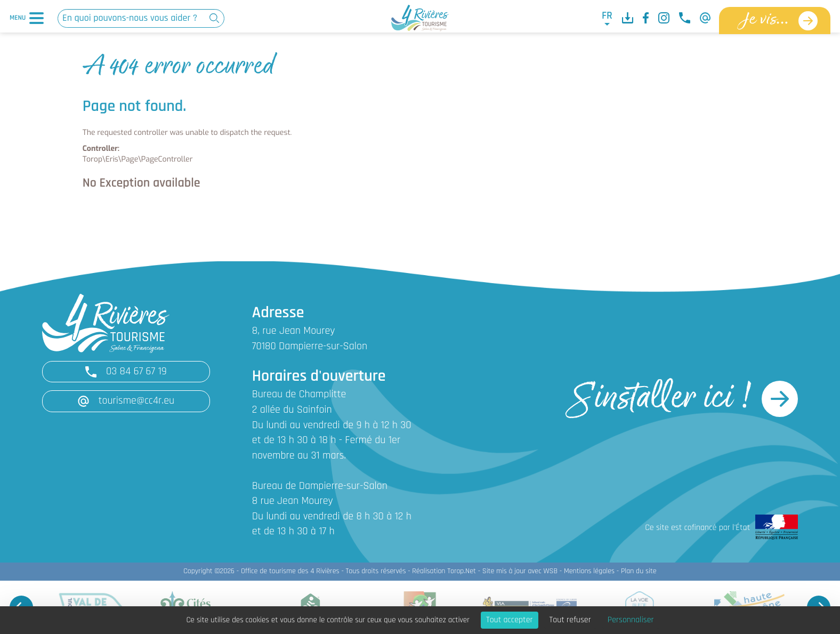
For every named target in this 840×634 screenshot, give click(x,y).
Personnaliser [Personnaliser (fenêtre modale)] (631, 620)
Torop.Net (462, 571)
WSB (550, 571)
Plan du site (639, 571)
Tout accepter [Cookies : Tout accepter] (510, 620)
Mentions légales (589, 571)
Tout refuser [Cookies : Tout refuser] (570, 620)
